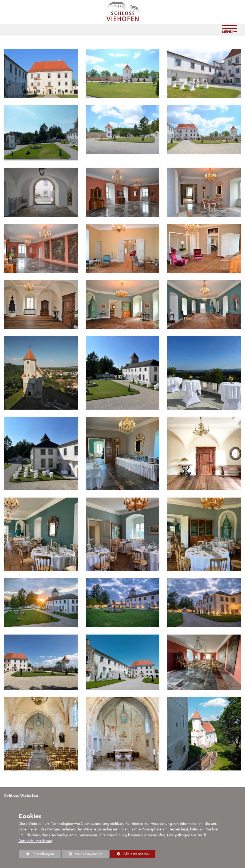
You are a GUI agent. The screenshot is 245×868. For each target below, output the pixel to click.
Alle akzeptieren (129, 854)
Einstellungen (37, 855)
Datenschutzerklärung (36, 841)
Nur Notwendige (82, 855)
